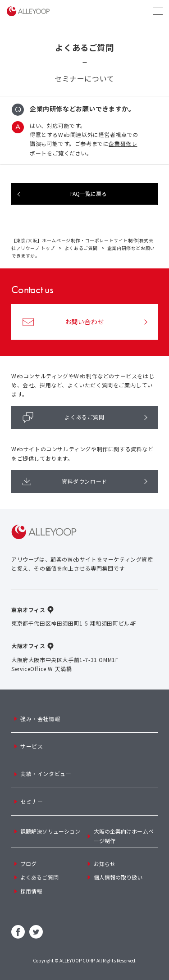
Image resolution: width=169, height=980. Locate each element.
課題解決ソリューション (50, 831)
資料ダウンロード (65, 481)
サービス (32, 746)
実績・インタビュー (46, 774)
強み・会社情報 (40, 719)
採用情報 (31, 891)
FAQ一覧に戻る (89, 193)
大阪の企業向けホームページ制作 (124, 836)
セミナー (32, 801)
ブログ (28, 864)
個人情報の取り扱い (118, 877)
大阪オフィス (28, 646)
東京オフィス (28, 610)
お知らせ (105, 864)
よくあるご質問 (81, 248)
